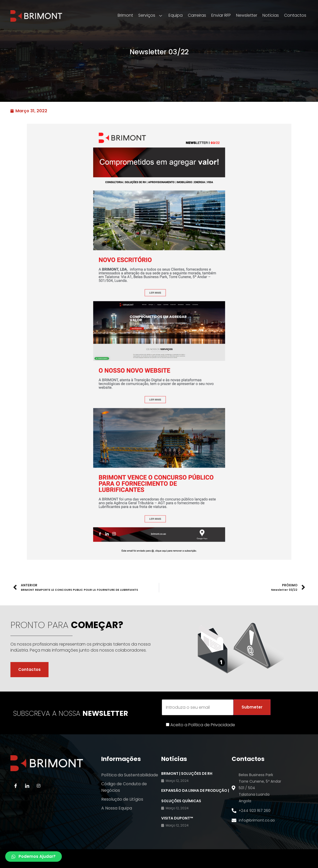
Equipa (176, 15)
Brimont (125, 15)
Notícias (271, 15)
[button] (34, 857)
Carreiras (197, 15)
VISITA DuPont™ (177, 818)
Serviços (151, 15)
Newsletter (247, 15)
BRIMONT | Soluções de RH (187, 773)
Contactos (295, 15)
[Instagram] (39, 786)
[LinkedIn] (27, 786)
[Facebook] (16, 786)
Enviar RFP (221, 15)
